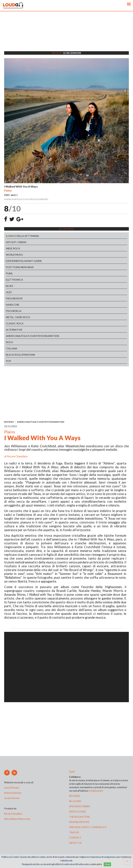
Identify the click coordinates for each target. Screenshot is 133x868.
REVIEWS (9, 422)
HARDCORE (13, 305)
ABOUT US (75, 843)
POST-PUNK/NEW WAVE (20, 267)
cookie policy (96, 864)
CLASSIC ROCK (15, 323)
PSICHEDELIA (14, 311)
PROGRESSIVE (14, 298)
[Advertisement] (66, 36)
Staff (72, 772)
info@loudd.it (96, 791)
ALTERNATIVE (14, 330)
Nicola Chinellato (17, 456)
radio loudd (77, 811)
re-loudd (75, 801)
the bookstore (79, 817)
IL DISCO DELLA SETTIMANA (22, 236)
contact (75, 838)
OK (107, 864)
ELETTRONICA (14, 280)
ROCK (9, 342)
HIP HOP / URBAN (16, 242)
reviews (74, 796)
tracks (74, 832)
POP (8, 361)
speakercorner (79, 806)
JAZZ (9, 292)
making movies (79, 822)
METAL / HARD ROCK (18, 317)
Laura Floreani (12, 788)
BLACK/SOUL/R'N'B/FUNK (21, 355)
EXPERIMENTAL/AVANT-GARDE (24, 261)
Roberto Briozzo (13, 793)
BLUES (10, 286)
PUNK (9, 273)
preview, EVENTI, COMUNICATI (88, 827)
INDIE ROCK (13, 248)
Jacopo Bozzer (12, 798)
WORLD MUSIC (15, 255)
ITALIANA (12, 348)
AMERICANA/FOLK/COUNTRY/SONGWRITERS (33, 336)
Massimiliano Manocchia (17, 819)
